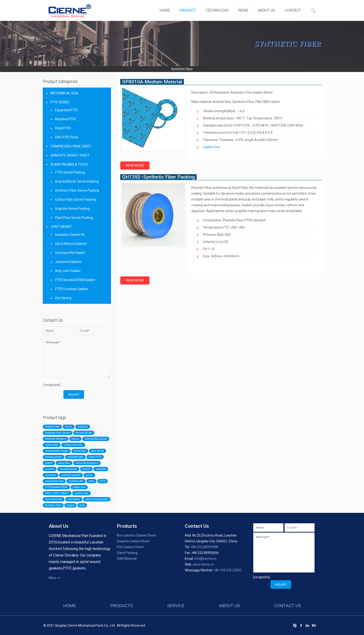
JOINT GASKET (61, 227)
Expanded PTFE (67, 110)
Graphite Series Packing (72, 209)
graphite (50, 469)
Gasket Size (212, 147)
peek (91, 481)
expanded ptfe (75, 457)
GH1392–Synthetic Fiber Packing (158, 177)
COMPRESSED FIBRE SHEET (71, 146)
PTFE (102, 481)
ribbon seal (79, 487)
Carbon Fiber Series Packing (75, 200)
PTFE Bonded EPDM (56, 487)
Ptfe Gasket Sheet (130, 547)
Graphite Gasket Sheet (133, 541)
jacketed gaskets (71, 475)
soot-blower (74, 499)
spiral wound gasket (97, 499)
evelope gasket (54, 457)
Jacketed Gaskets (68, 262)
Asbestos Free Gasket (58, 433)
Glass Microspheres (87, 463)
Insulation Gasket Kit (70, 235)
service (176, 606)
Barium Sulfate (84, 433)
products (122, 606)
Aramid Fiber (52, 427)
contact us (288, 606)
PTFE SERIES (60, 102)
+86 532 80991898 (204, 547)
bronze (75, 439)
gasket (49, 463)
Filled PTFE (63, 128)
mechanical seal (54, 481)
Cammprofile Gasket (70, 253)
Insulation (50, 475)
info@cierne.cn (205, 559)
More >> (55, 578)
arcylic (69, 427)
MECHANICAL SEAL (65, 93)
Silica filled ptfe (54, 499)
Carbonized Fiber (73, 445)
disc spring (97, 451)
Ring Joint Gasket (68, 271)
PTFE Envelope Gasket (71, 289)
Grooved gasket (68, 469)
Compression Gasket (57, 451)
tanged (70, 505)
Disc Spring (63, 298)
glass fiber (64, 463)
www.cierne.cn (203, 564)
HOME (70, 606)
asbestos (83, 427)
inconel (86, 469)
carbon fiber (52, 445)
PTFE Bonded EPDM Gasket (75, 280)
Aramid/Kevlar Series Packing (77, 181)
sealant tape (81, 493)
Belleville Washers (56, 439)
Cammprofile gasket (96, 439)
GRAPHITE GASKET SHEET (70, 155)
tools (82, 505)
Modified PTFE (66, 119)
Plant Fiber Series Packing (74, 218)
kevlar (89, 475)
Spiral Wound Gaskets (71, 244)
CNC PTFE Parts (67, 137)
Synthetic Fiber (53, 505)
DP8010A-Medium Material (152, 82)
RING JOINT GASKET (57, 493)
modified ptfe (76, 481)
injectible (101, 469)
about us (229, 606)
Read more (135, 165)
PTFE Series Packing (70, 172)
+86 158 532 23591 (228, 570)
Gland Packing (127, 553)
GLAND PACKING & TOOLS (69, 164)
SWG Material (127, 559)
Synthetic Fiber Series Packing (77, 190)
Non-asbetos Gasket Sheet (136, 535)
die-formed (80, 451)
